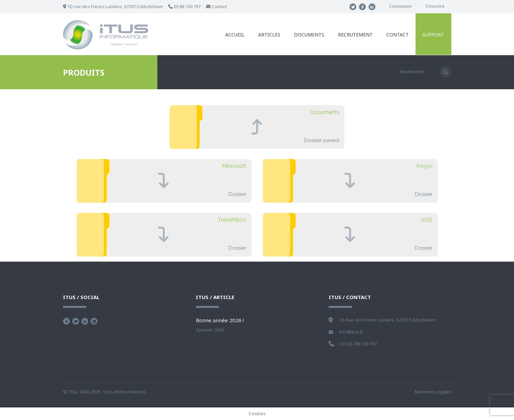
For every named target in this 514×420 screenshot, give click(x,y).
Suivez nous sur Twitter (76, 321)
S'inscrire (435, 6)
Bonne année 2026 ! (220, 320)
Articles (270, 35)
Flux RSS (94, 321)
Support (434, 35)
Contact (216, 6)
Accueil (235, 35)
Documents (309, 35)
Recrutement (356, 35)
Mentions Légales (433, 392)
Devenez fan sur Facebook (66, 321)
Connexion (401, 6)
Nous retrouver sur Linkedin (85, 321)
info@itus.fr (351, 332)
